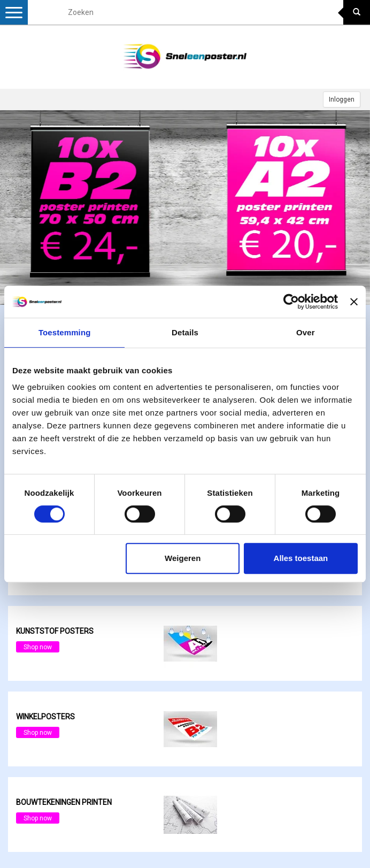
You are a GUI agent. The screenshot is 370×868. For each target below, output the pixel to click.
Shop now (38, 647)
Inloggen (342, 99)
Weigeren (183, 558)
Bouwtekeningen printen (64, 802)
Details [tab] (185, 332)
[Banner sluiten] (354, 302)
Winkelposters (45, 717)
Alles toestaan (301, 558)
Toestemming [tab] (65, 332)
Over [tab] (306, 332)
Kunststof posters (55, 631)
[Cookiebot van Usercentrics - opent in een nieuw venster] (291, 302)
